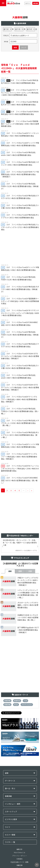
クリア (24, 47)
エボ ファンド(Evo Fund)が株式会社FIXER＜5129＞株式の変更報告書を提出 (18, 278)
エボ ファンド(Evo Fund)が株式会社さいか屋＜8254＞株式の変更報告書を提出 (20, 207)
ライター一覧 (10, 842)
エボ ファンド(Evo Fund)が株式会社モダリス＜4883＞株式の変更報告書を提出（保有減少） (20, 289)
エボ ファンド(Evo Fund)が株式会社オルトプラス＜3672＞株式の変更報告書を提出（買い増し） (20, 435)
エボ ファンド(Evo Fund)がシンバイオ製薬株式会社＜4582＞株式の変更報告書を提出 (20, 144)
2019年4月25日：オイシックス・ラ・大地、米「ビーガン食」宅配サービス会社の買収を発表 (20, 543)
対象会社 (6, 36)
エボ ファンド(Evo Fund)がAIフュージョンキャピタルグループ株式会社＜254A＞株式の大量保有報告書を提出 (20, 468)
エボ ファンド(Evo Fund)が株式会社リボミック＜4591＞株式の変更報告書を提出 (20, 163)
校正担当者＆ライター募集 (19, 862)
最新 (10, 571)
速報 (7, 773)
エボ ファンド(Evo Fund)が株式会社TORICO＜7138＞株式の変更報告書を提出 (20, 82)
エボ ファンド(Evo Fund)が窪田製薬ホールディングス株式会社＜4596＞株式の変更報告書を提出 (20, 124)
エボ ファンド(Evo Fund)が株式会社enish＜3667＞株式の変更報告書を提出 (18, 154)
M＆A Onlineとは (20, 852)
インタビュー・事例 (13, 804)
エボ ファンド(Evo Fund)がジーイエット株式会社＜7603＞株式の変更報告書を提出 (20, 134)
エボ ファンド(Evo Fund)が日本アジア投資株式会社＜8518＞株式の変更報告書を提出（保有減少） (20, 174)
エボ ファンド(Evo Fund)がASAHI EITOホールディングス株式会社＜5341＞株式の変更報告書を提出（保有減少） (20, 356)
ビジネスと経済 (11, 819)
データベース (10, 781)
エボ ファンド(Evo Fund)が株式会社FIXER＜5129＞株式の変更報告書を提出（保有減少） (20, 186)
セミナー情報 (10, 835)
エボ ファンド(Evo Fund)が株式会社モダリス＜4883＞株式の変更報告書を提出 (20, 103)
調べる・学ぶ (10, 788)
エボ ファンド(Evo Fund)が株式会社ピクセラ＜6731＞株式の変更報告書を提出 (20, 197)
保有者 (6, 42)
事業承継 (7, 701)
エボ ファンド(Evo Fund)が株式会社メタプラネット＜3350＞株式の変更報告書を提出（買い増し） (20, 423)
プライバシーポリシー (20, 856)
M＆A (16, 705)
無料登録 (36, 3)
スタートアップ (11, 812)
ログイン (28, 3)
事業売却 (17, 701)
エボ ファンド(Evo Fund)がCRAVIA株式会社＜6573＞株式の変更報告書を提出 (20, 113)
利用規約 (20, 859)
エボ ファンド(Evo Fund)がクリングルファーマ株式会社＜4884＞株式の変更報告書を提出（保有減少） (19, 399)
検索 (15, 47)
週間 (20, 571)
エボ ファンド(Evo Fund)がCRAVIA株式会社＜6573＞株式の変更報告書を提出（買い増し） (19, 480)
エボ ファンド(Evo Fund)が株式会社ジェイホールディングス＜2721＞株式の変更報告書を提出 (20, 227)
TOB (25, 701)
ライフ (7, 827)
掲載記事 (20, 865)
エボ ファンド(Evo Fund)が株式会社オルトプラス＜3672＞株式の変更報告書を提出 (20, 216)
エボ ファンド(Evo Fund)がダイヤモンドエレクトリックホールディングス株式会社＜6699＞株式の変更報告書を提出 (20, 92)
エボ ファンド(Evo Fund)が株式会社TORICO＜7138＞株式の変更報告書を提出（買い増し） (20, 411)
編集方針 (20, 849)
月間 (30, 571)
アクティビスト (27, 705)
